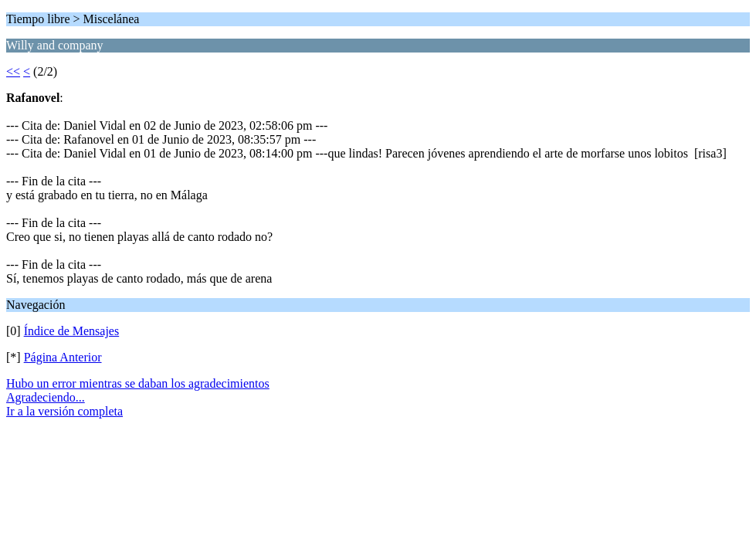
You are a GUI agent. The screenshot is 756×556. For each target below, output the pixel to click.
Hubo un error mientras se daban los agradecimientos (138, 383)
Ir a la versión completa (64, 411)
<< (13, 71)
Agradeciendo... (46, 397)
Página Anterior (63, 357)
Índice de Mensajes (72, 331)
